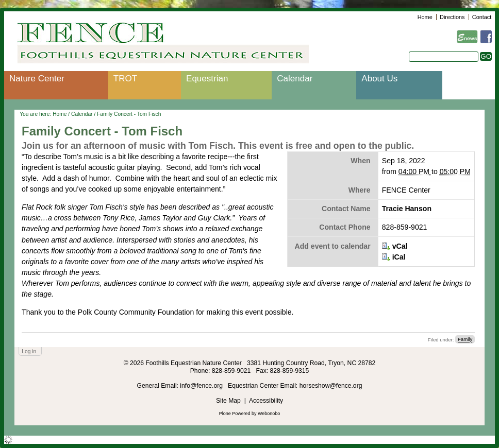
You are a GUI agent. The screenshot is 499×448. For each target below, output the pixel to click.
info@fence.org (202, 386)
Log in (29, 351)
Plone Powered (235, 413)
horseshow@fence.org (331, 386)
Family (465, 340)
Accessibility (266, 401)
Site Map (228, 401)
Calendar (295, 79)
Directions (452, 17)
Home (425, 17)
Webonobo (269, 413)
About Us (379, 79)
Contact (482, 17)
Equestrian (207, 79)
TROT (125, 79)
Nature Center (37, 79)
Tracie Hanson (407, 209)
